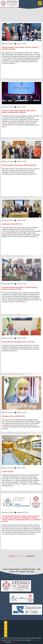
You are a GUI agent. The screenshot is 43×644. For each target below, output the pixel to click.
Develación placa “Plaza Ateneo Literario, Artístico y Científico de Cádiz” (20, 48)
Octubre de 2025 (8, 471)
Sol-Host (15, 642)
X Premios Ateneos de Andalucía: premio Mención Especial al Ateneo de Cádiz (20, 288)
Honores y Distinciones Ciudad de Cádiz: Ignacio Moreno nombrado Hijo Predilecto (19, 111)
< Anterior (12, 556)
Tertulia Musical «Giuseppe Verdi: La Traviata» (18, 342)
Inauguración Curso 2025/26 (12, 224)
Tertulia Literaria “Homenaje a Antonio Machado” (19, 165)
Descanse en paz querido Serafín (13, 416)
